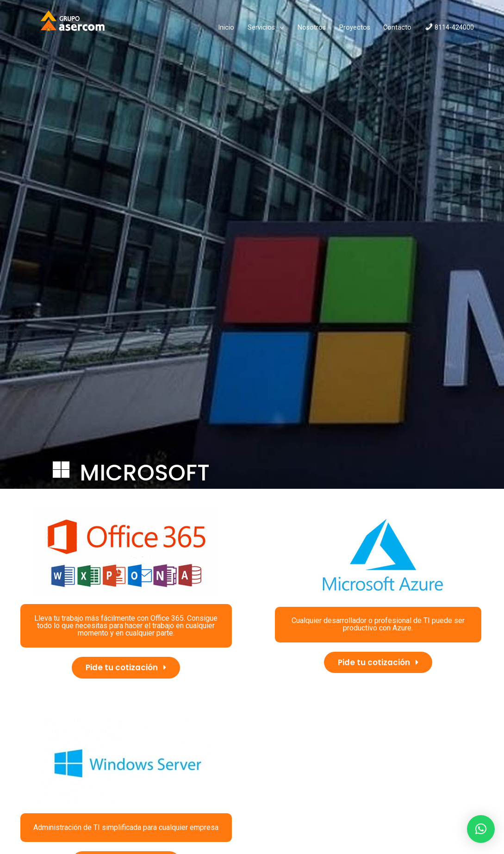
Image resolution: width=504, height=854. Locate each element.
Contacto (353, 30)
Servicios (217, 30)
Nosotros (268, 30)
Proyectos (311, 30)
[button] (126, 672)
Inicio (182, 30)
